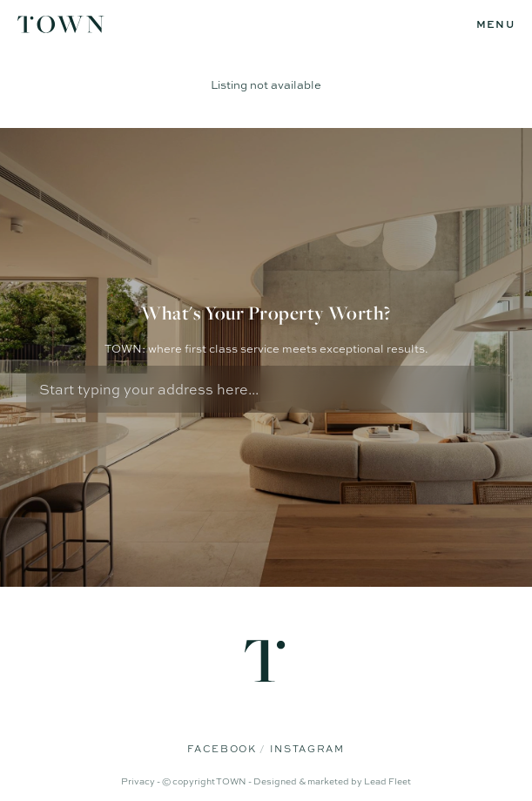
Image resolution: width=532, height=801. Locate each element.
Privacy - (141, 781)
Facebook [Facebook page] (223, 749)
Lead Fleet (387, 781)
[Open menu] (495, 25)
